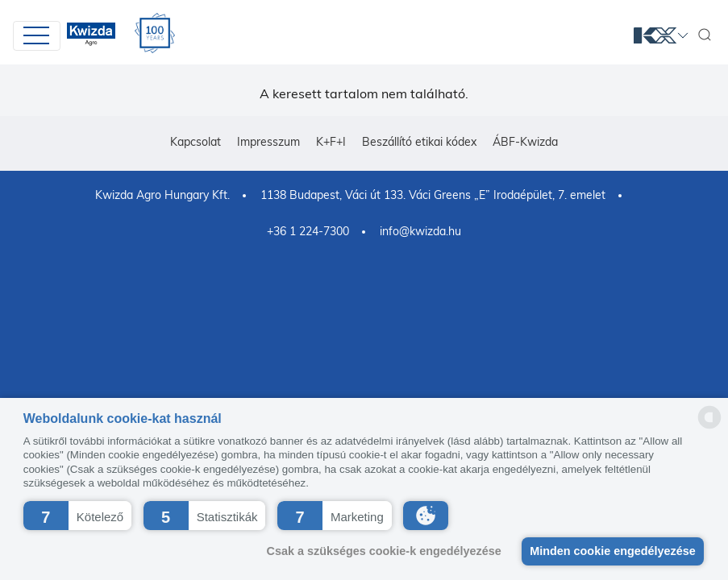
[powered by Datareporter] (709, 427)
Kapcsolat (196, 142)
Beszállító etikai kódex (419, 142)
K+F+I (331, 142)
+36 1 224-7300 (308, 231)
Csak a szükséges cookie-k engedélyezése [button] (379, 551)
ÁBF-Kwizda (525, 142)
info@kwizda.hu (420, 231)
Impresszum (268, 142)
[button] (77, 516)
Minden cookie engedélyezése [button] (611, 551)
